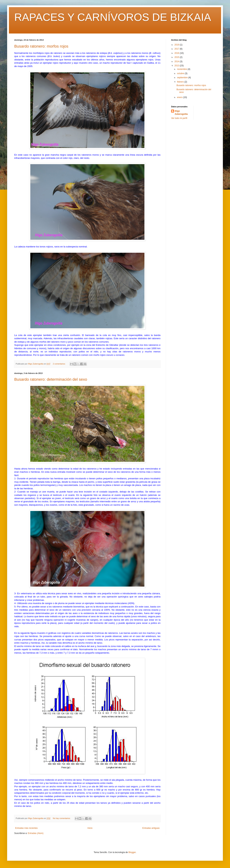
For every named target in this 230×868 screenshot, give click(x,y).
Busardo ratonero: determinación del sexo (51, 379)
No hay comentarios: (62, 818)
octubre (181, 73)
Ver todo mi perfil (179, 118)
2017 (177, 49)
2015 (177, 57)
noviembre (182, 69)
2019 (177, 45)
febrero (181, 82)
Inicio (90, 828)
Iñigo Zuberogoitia (181, 113)
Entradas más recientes (26, 828)
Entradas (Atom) (36, 833)
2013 (177, 66)
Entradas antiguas (151, 828)
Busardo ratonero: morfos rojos (41, 46)
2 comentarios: (59, 364)
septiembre (183, 78)
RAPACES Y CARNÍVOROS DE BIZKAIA (113, 17)
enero (180, 97)
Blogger (132, 852)
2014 (177, 61)
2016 (177, 53)
